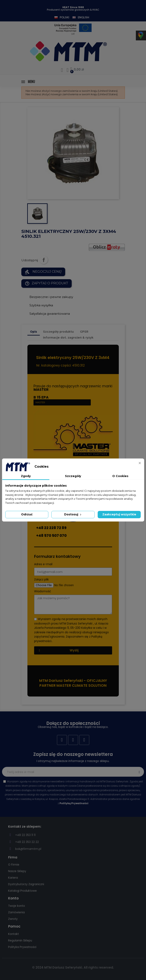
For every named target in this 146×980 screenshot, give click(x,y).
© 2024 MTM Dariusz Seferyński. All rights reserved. (73, 967)
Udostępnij (44, 260)
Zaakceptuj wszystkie (119, 514)
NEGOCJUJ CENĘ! (43, 272)
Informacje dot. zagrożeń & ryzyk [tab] (68, 338)
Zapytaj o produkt (47, 283)
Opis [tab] (34, 332)
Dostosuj (73, 514)
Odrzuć (27, 514)
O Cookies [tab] (120, 476)
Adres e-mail (43, 564)
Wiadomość (43, 591)
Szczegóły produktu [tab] (58, 332)
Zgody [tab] (26, 476)
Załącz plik (41, 580)
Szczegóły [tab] (73, 476)
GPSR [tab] (84, 332)
